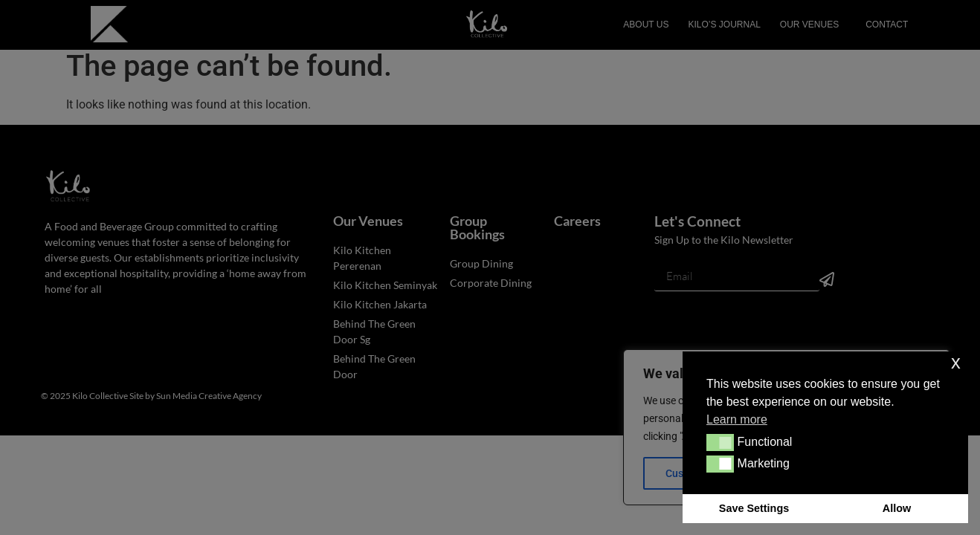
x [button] (956, 362)
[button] (720, 442)
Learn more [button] (737, 419)
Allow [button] (897, 508)
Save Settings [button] (754, 508)
